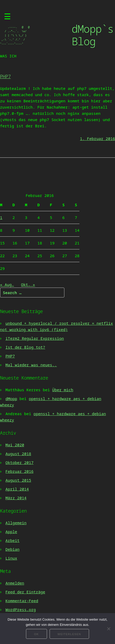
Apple (11, 532)
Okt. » (28, 284)
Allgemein (16, 523)
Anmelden (15, 583)
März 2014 (16, 498)
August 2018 (18, 454)
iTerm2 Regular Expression (35, 338)
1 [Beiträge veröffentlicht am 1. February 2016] (1, 217)
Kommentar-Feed (22, 601)
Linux (11, 558)
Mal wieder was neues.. (31, 365)
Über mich (63, 390)
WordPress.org (21, 609)
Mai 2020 (15, 445)
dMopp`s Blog (93, 35)
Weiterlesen (69, 634)
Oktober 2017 (19, 462)
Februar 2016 (19, 471)
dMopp (11, 399)
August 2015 (18, 480)
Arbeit (12, 540)
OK (36, 634)
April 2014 (17, 489)
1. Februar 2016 (97, 138)
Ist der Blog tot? (25, 347)
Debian (12, 549)
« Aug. (7, 284)
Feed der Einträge (25, 592)
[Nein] (109, 629)
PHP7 (5, 76)
